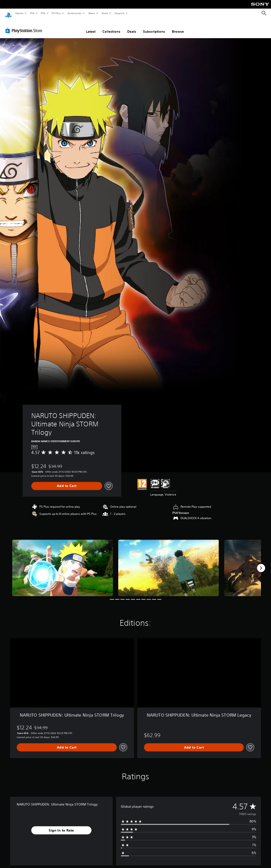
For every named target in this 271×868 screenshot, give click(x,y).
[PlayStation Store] (25, 26)
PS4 (43, 13)
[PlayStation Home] (8, 13)
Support (119, 13)
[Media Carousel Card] (63, 563)
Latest (91, 27)
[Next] (261, 563)
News (92, 13)
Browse (178, 27)
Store (105, 13)
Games (19, 13)
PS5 (32, 13)
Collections (111, 27)
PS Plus (56, 13)
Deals (132, 27)
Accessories (74, 13)
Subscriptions (154, 27)
